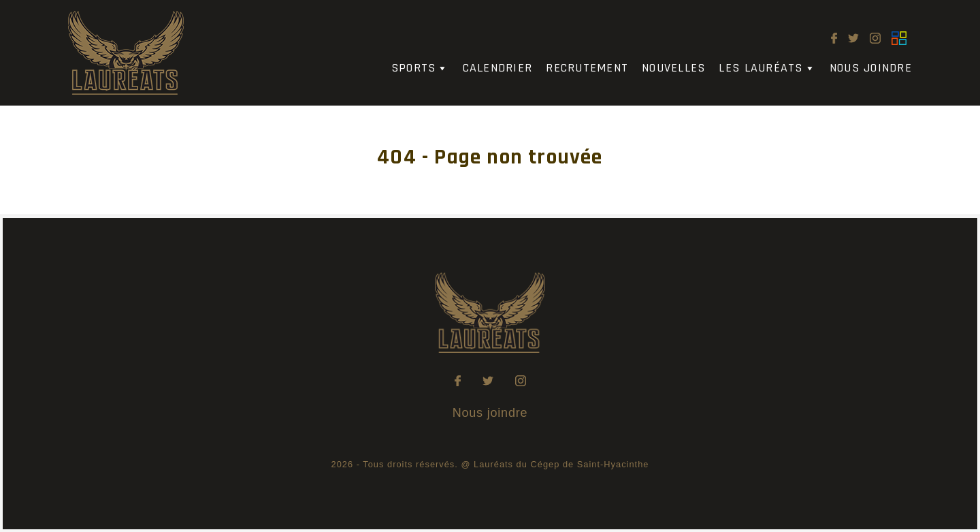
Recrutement (587, 68)
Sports (420, 69)
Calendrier (498, 68)
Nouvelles (673, 68)
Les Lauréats (767, 69)
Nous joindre (871, 68)
